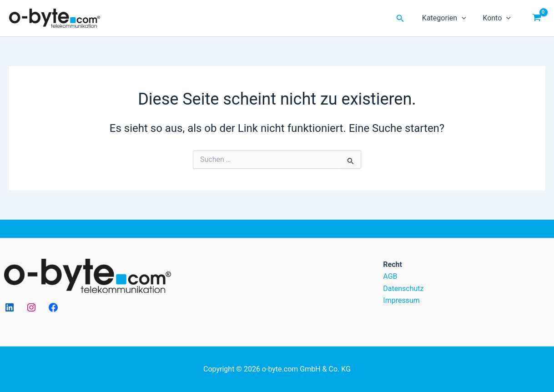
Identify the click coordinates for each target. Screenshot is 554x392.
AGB (390, 276)
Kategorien (447, 18)
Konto (498, 18)
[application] (465, 18)
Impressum (401, 300)
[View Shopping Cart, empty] (536, 18)
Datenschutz (403, 289)
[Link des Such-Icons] (405, 18)
